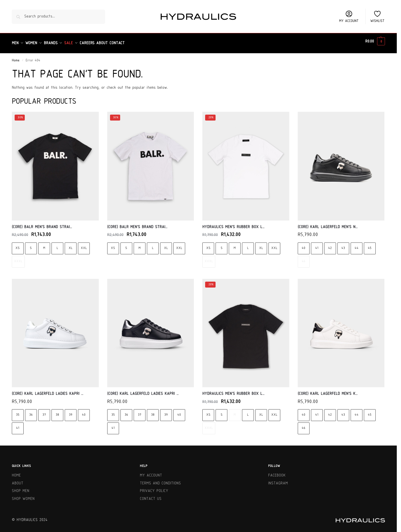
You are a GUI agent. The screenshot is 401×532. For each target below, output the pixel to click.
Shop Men (21, 488)
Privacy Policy (154, 488)
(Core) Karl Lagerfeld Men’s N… (328, 224)
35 (18, 412)
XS (18, 245)
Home (16, 57)
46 (303, 425)
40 (303, 245)
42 (330, 245)
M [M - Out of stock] (235, 412)
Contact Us (151, 496)
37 (44, 412)
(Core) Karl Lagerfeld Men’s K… (328, 391)
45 (370, 245)
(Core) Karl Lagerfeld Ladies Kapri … (48, 391)
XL (71, 245)
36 (31, 412)
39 (71, 412)
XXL (84, 245)
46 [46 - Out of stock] (303, 258)
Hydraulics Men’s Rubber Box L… (233, 224)
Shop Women (23, 496)
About (18, 480)
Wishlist (377, 16)
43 (343, 245)
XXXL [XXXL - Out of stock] (18, 258)
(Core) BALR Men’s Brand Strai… (42, 224)
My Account (151, 472)
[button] (375, 42)
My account (349, 16)
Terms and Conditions (160, 480)
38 (57, 412)
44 (357, 245)
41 (317, 245)
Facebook (277, 472)
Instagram (278, 480)
